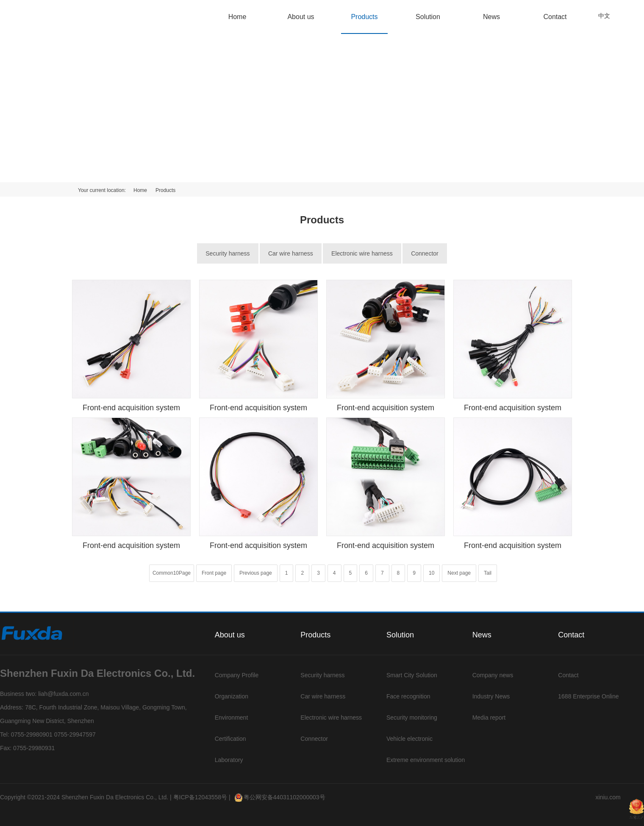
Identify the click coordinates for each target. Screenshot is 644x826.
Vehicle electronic (409, 739)
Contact (555, 17)
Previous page (256, 573)
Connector (425, 253)
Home (237, 17)
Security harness (228, 253)
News (491, 17)
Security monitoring (412, 718)
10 (432, 573)
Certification (230, 739)
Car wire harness (291, 253)
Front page (214, 573)
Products (364, 17)
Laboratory (229, 760)
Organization (232, 696)
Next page (459, 573)
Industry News (491, 696)
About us (301, 17)
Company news (493, 675)
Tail (488, 573)
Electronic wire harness (362, 253)
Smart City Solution (412, 675)
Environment (232, 718)
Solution (428, 17)
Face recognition (408, 696)
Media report (489, 718)
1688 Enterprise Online (588, 696)
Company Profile (237, 675)
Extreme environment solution (426, 760)
